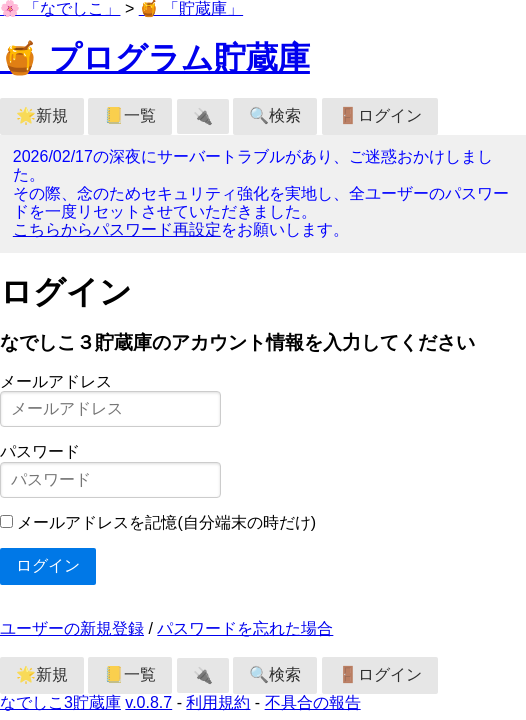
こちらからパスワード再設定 (117, 229)
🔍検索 (275, 115)
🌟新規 (42, 115)
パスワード (40, 451)
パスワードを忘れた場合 (245, 628)
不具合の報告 (313, 702)
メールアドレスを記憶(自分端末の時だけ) (166, 522)
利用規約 (218, 702)
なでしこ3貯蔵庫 (60, 702)
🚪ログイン (380, 115)
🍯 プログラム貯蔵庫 (155, 58)
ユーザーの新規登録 (72, 628)
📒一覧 (130, 115)
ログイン (48, 565)
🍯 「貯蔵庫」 (191, 8)
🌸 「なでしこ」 (60, 8)
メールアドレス (56, 381)
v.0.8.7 (148, 702)
